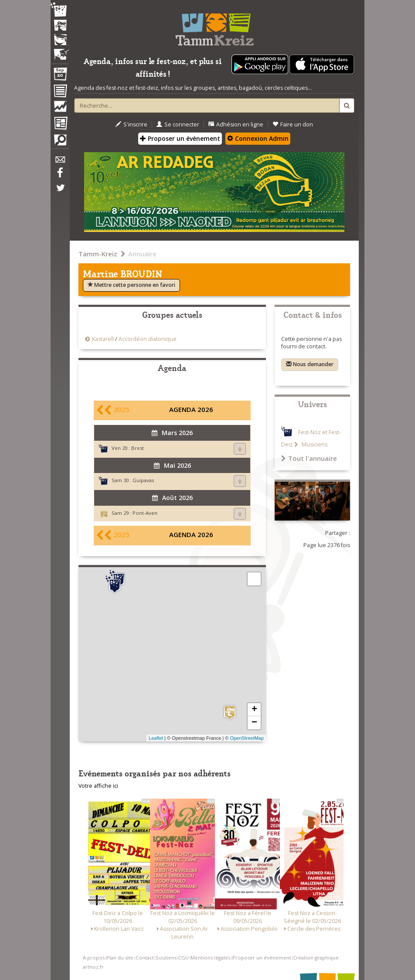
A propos (94, 958)
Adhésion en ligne (236, 124)
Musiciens (314, 444)
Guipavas (143, 480)
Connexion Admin (258, 138)
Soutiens (166, 958)
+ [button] (254, 710)
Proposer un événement (262, 958)
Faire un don (293, 124)
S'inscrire (131, 124)
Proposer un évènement (180, 138)
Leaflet (156, 738)
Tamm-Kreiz (98, 254)
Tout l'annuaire (309, 458)
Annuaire (142, 254)
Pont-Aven (145, 513)
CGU (184, 958)
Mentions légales (210, 958)
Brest (138, 448)
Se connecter (178, 124)
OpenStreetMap (247, 738)
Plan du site (120, 958)
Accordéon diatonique (148, 339)
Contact (145, 958)
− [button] (254, 723)
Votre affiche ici (98, 786)
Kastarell (103, 339)
